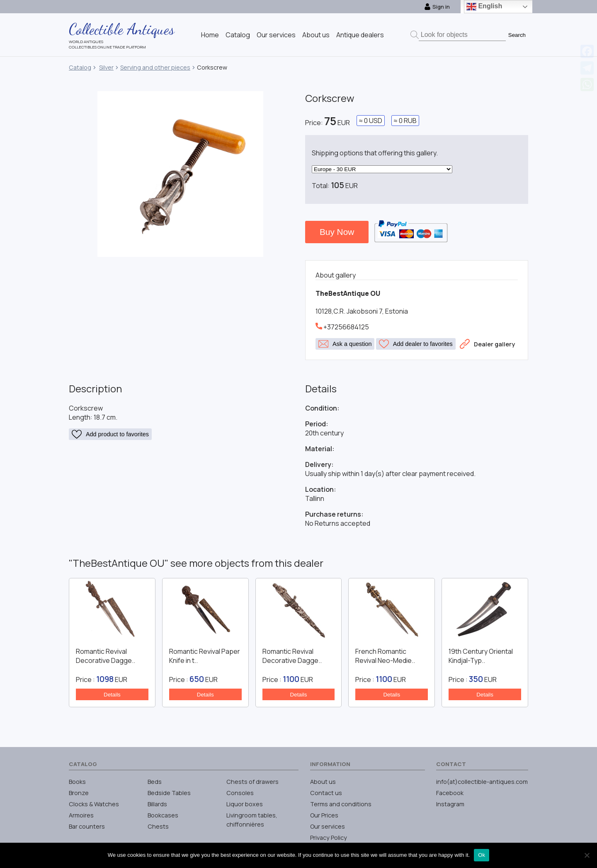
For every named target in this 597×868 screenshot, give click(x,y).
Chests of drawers (252, 782)
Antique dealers (360, 35)
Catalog (238, 35)
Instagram (450, 804)
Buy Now (337, 232)
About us (316, 35)
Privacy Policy (329, 838)
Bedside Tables (169, 793)
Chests (158, 826)
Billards (157, 804)
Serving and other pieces (155, 67)
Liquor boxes (245, 804)
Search (517, 35)
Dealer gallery (487, 344)
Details (112, 695)
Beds (155, 782)
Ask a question (345, 344)
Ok (482, 855)
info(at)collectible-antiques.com (482, 782)
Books (77, 782)
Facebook (450, 793)
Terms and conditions (341, 804)
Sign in (437, 7)
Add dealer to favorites (416, 344)
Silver (106, 67)
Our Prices (324, 815)
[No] (587, 855)
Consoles (240, 793)
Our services (276, 35)
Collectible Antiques (122, 29)
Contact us (326, 793)
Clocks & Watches (94, 804)
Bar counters (87, 826)
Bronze (79, 793)
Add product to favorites (110, 434)
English (484, 7)
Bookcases (163, 815)
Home (210, 35)
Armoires (81, 815)
